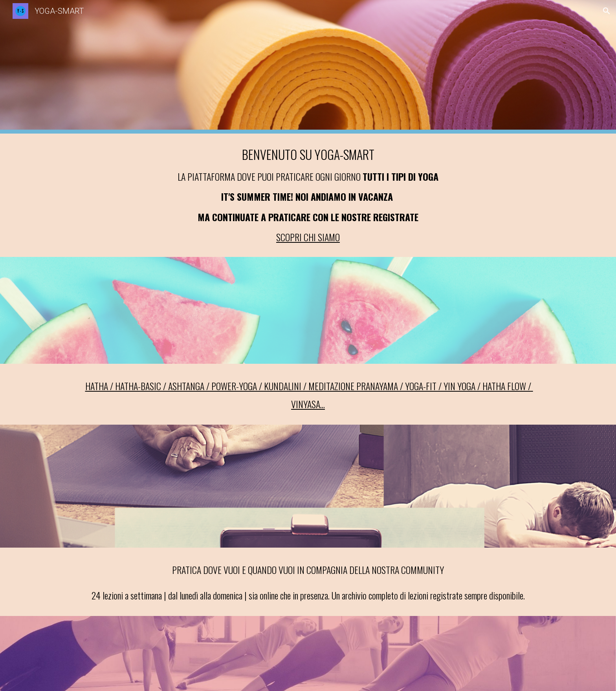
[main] (308, 195)
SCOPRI (290, 237)
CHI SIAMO (322, 237)
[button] (607, 11)
